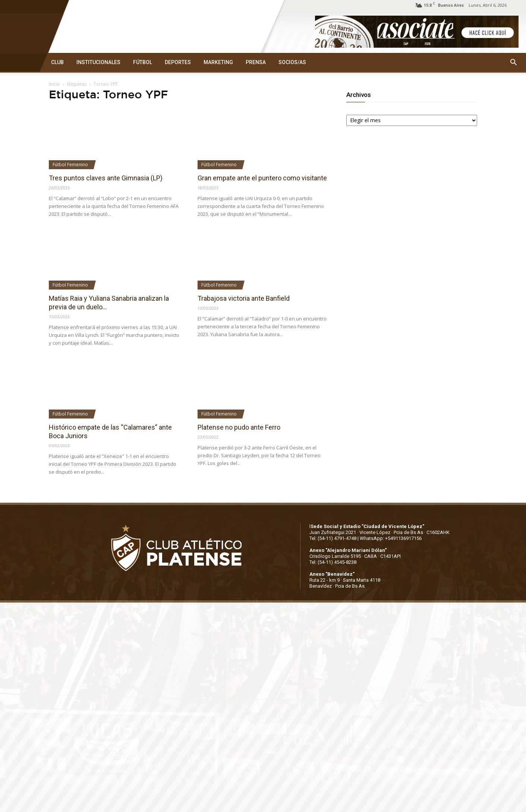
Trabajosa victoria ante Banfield (244, 298)
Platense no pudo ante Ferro (239, 427)
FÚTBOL (143, 62)
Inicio (54, 84)
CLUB (57, 62)
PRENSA (256, 62)
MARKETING (218, 62)
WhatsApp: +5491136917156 (391, 538)
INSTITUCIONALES (98, 62)
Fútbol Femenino (70, 165)
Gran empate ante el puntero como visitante (262, 178)
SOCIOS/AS (292, 62)
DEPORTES (178, 62)
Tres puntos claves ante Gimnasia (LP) (106, 178)
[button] (513, 63)
